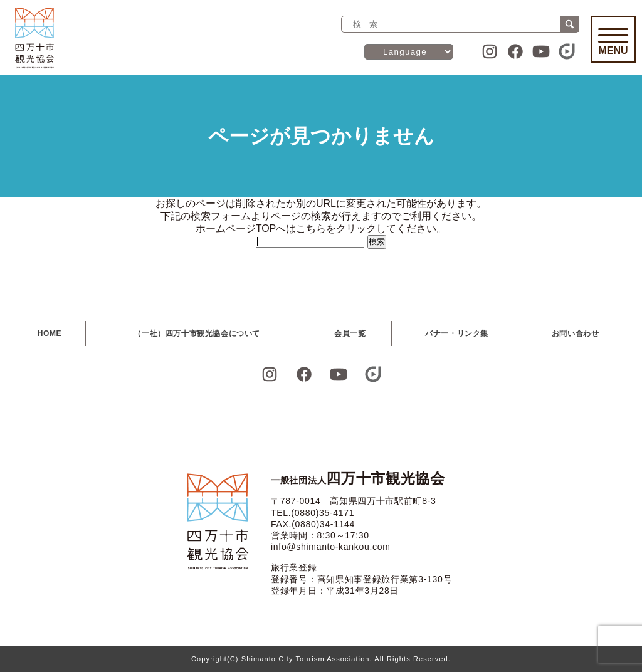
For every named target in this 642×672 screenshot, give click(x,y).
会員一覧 (350, 333)
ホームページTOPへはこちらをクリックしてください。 (321, 228)
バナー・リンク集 (457, 333)
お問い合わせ (576, 333)
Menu (613, 42)
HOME (50, 333)
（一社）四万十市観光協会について (197, 333)
